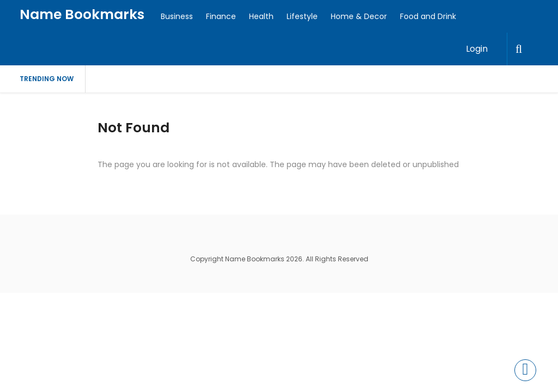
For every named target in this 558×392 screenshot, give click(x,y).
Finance (221, 16)
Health (261, 16)
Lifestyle (302, 16)
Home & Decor (359, 16)
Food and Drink (428, 16)
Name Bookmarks (82, 14)
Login (477, 49)
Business (177, 16)
